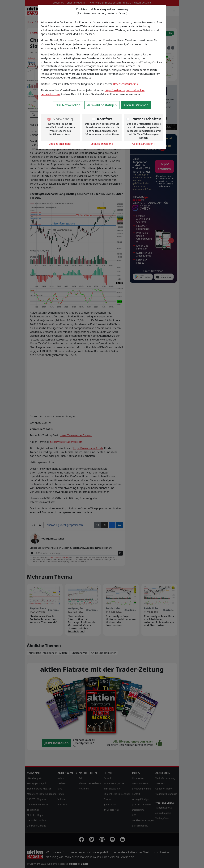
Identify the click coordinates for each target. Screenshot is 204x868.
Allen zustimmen (136, 105)
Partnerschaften (146, 119)
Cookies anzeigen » (60, 144)
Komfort (104, 119)
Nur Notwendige (68, 105)
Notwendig (63, 119)
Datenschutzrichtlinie (126, 84)
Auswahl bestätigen (102, 105)
